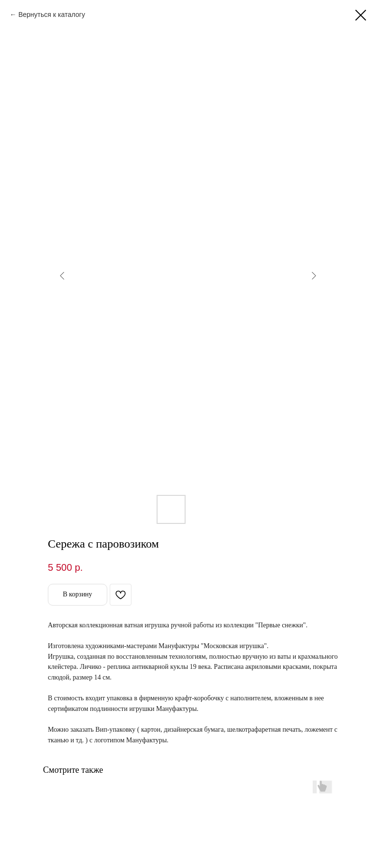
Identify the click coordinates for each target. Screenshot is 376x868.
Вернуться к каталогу (52, 14)
